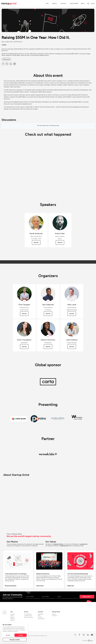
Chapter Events (28, 616)
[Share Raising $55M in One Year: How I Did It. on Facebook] (3, 64)
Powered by (88, 641)
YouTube (40, 617)
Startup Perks (74, 4)
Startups (12, 617)
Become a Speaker (29, 617)
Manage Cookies (15, 640)
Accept (21, 635)
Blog (39, 616)
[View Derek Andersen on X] (36, 230)
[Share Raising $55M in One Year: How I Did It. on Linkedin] (11, 64)
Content (63, 4)
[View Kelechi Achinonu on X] (48, 337)
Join (47, 4)
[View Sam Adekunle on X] (48, 301)
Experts (12, 616)
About (83, 4)
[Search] (88, 4)
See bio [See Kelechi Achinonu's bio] (48, 347)
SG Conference (28, 614)
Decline (8, 635)
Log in (92, 4)
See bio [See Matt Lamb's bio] (72, 314)
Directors (12, 620)
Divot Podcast (41, 619)
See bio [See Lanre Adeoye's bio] (72, 347)
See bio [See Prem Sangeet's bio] (24, 314)
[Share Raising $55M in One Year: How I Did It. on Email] (15, 64)
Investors (12, 614)
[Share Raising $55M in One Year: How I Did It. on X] (7, 64)
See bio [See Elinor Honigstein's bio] (24, 347)
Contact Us (55, 616)
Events (54, 4)
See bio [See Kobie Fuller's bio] (60, 242)
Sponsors (13, 619)
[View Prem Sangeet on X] (24, 301)
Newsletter (41, 614)
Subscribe (86, 597)
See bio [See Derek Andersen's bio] (36, 242)
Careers (54, 614)
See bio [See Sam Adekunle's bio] (48, 314)
